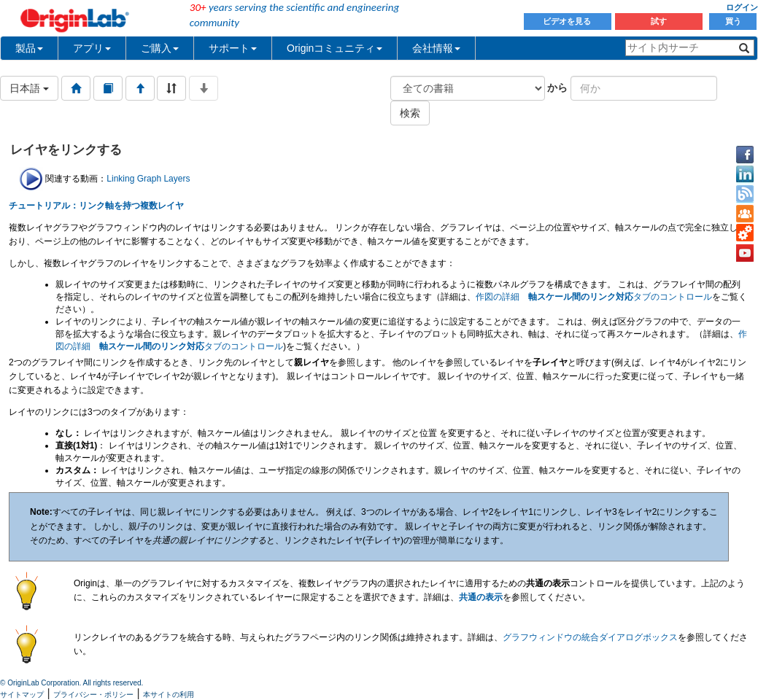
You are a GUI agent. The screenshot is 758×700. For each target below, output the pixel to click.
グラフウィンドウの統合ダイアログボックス (590, 637)
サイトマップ (22, 695)
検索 (410, 113)
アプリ (92, 48)
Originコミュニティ (334, 48)
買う (733, 21)
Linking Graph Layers (148, 179)
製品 (29, 48)
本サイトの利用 (169, 695)
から (557, 87)
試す (659, 21)
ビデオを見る (568, 21)
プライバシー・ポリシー (93, 695)
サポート (233, 48)
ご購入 (160, 48)
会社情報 (436, 48)
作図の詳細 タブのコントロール (594, 297)
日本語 (29, 88)
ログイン (742, 7)
